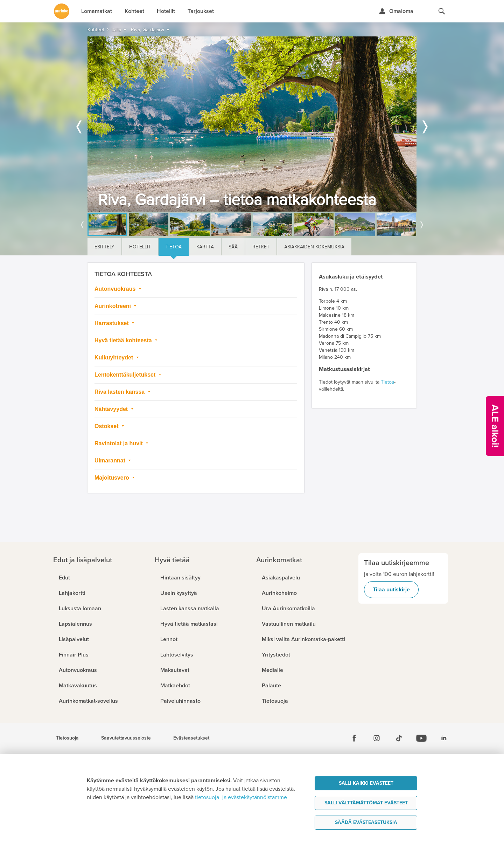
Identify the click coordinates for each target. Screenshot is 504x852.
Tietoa (174, 247)
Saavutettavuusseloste (126, 738)
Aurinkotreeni (113, 306)
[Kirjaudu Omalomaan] (396, 11)
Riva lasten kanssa (120, 392)
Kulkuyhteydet (115, 358)
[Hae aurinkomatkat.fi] (442, 11)
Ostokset (107, 426)
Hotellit (140, 247)
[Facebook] (354, 738)
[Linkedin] (444, 738)
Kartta (205, 247)
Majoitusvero (113, 478)
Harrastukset (112, 323)
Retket (261, 247)
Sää (233, 247)
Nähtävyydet (112, 409)
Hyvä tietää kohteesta (124, 340)
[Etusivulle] (62, 11)
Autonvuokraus (116, 289)
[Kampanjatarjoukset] (495, 426)
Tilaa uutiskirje (391, 590)
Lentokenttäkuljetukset (126, 375)
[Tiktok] (399, 738)
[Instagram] (377, 738)
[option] (252, 124)
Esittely (104, 247)
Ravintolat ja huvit (119, 443)
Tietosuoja (67, 738)
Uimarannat (111, 461)
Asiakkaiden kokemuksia (314, 247)
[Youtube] (421, 738)
